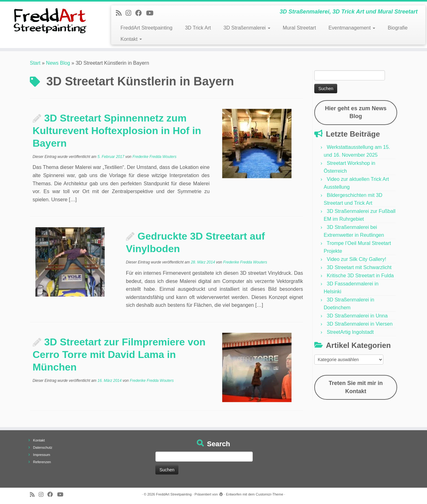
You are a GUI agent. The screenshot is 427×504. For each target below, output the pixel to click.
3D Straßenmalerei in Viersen (360, 324)
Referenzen (42, 462)
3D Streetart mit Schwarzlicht (359, 267)
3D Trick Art (198, 28)
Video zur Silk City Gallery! (357, 259)
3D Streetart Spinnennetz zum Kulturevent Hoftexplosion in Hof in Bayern (117, 131)
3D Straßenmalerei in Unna (357, 316)
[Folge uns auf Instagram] (130, 13)
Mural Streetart (300, 28)
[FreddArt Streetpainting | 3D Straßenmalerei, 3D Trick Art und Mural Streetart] (49, 20)
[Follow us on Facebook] (141, 13)
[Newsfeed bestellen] (121, 13)
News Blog (58, 63)
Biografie (398, 28)
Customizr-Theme (270, 494)
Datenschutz (43, 447)
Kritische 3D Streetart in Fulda (360, 276)
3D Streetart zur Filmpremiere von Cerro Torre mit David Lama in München (119, 355)
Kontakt (131, 39)
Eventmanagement (352, 28)
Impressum (41, 455)
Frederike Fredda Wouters (154, 157)
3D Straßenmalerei (247, 28)
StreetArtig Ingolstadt (350, 332)
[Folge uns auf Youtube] (152, 13)
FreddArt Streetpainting (146, 28)
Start (35, 63)
